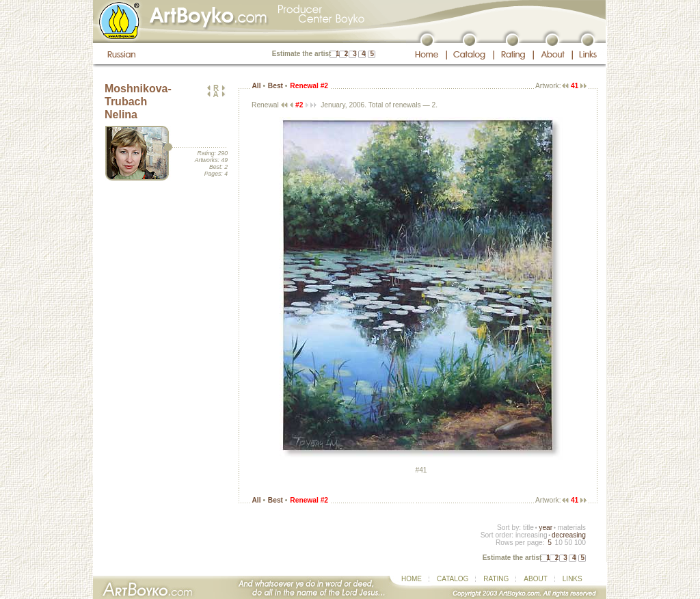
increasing (531, 535)
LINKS (573, 579)
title (528, 528)
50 (568, 543)
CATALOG (453, 579)
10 (558, 543)
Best (275, 86)
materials (571, 528)
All (256, 86)
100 (580, 543)
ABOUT (535, 579)
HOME (412, 579)
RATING (496, 579)
